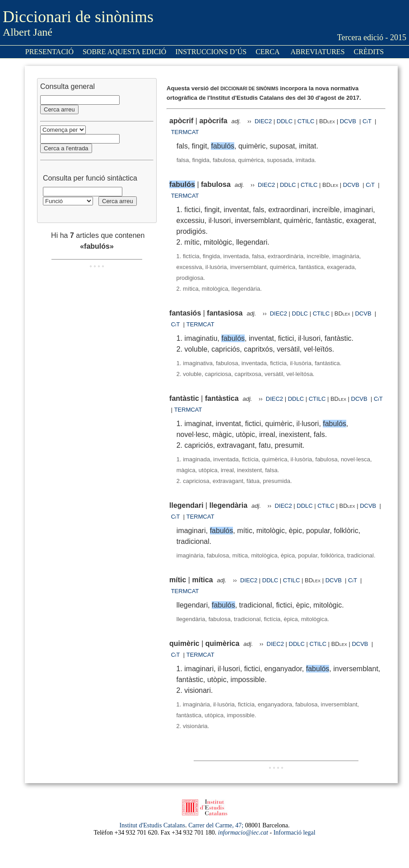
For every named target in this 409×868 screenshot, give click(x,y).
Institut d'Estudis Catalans (153, 825)
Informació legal (295, 833)
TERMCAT (185, 132)
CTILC (306, 121)
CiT (367, 121)
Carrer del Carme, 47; (216, 825)
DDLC (285, 121)
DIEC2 (263, 121)
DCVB (349, 121)
